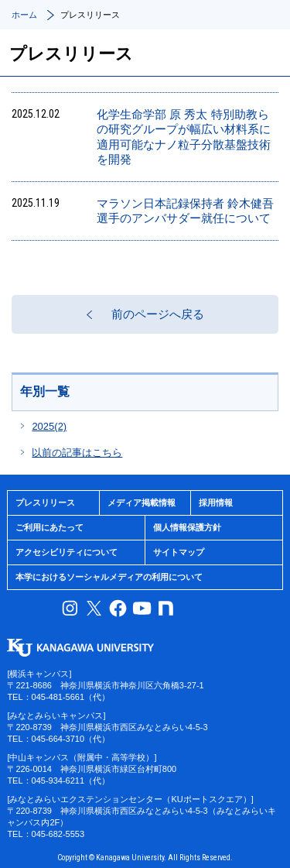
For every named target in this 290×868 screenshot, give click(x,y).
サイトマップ (179, 552)
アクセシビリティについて (67, 552)
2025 (49, 426)
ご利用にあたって (49, 527)
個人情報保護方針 (187, 527)
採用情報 (216, 503)
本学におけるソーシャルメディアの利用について (109, 577)
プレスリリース (45, 503)
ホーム (24, 15)
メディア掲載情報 (142, 503)
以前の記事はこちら (77, 453)
